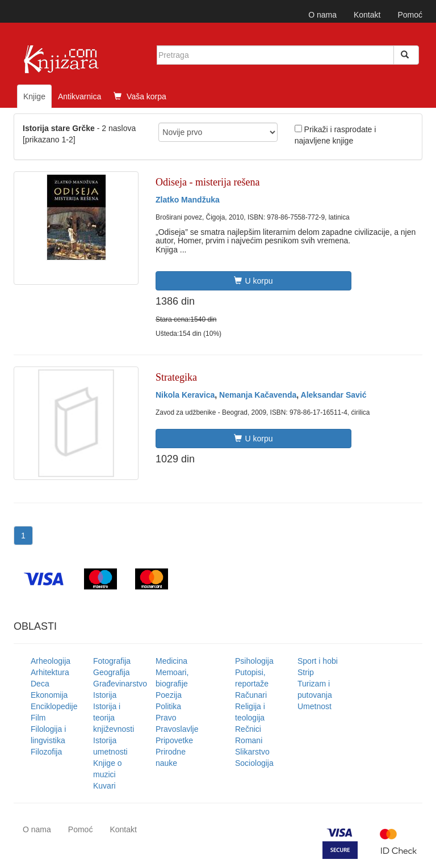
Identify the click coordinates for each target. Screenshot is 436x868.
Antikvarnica (79, 96)
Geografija (112, 672)
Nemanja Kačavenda (258, 395)
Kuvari (104, 786)
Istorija (105, 695)
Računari (251, 695)
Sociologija (254, 763)
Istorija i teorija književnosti (114, 718)
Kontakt (367, 15)
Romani (249, 740)
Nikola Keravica (185, 395)
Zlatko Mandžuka (188, 200)
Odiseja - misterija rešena (207, 182)
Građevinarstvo (120, 684)
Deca (40, 684)
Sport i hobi (318, 661)
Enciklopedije (54, 706)
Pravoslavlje (177, 729)
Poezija (169, 695)
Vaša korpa (140, 96)
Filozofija (46, 752)
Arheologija (51, 661)
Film (38, 718)
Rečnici (248, 729)
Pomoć (410, 15)
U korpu (253, 281)
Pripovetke (174, 740)
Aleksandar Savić (334, 395)
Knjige (34, 96)
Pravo (166, 718)
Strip (306, 672)
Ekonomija (49, 695)
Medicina (171, 661)
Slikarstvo (252, 752)
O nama (322, 15)
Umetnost (315, 706)
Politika (168, 706)
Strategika (176, 377)
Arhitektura (50, 672)
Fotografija (112, 661)
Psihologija (254, 661)
